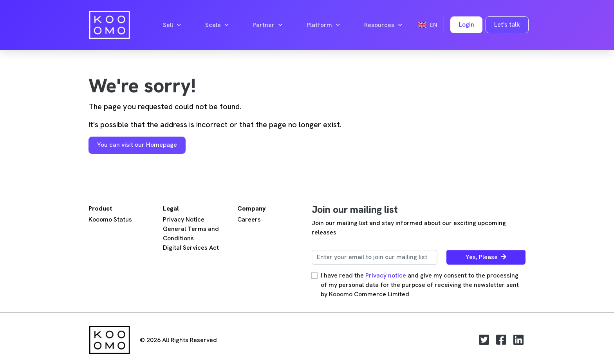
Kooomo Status (110, 219)
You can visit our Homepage (137, 145)
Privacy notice (386, 275)
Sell (172, 25)
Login (467, 24)
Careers (249, 219)
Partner (267, 25)
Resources (383, 25)
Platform (323, 25)
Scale (217, 25)
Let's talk (507, 24)
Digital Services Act (191, 248)
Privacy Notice (184, 219)
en (428, 25)
